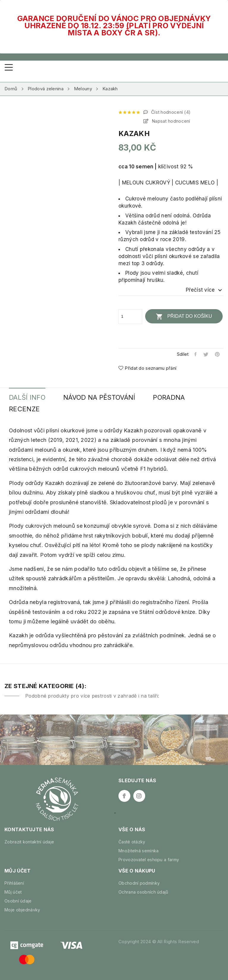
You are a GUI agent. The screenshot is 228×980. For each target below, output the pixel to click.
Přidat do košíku (184, 317)
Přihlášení (14, 883)
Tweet (206, 354)
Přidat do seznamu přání (147, 368)
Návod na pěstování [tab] (99, 397)
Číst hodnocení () (170, 112)
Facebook (124, 796)
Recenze (24, 409)
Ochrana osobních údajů (143, 892)
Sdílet (196, 354)
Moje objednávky (22, 910)
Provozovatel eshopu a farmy (149, 860)
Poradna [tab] (169, 397)
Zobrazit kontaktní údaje (29, 842)
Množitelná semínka (138, 851)
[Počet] (130, 317)
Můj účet (13, 892)
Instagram (139, 796)
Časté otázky (132, 842)
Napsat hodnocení (170, 121)
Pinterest (218, 354)
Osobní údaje (18, 901)
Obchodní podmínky (139, 883)
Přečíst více (205, 290)
